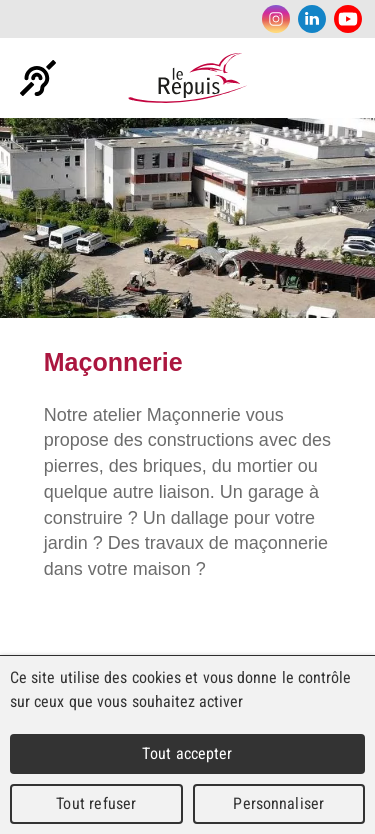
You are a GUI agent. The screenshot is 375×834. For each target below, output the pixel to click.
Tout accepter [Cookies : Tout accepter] (187, 753)
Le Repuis (188, 78)
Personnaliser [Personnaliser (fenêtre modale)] (278, 803)
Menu (350, 78)
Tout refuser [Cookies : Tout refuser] (96, 803)
